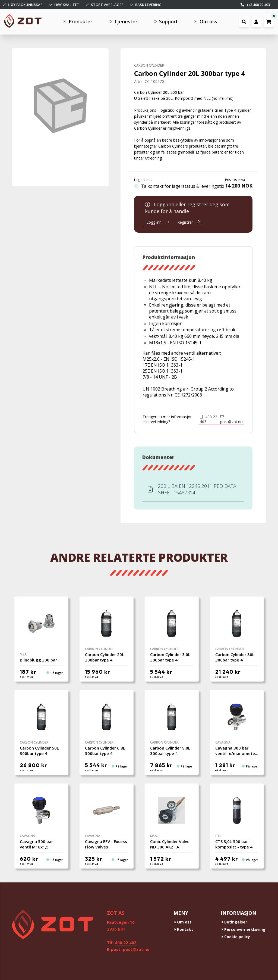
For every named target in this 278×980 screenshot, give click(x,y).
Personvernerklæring (243, 929)
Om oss (183, 922)
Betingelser (234, 922)
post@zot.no (231, 420)
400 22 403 (208, 419)
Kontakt (184, 929)
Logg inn (158, 222)
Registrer (189, 222)
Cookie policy (236, 937)
